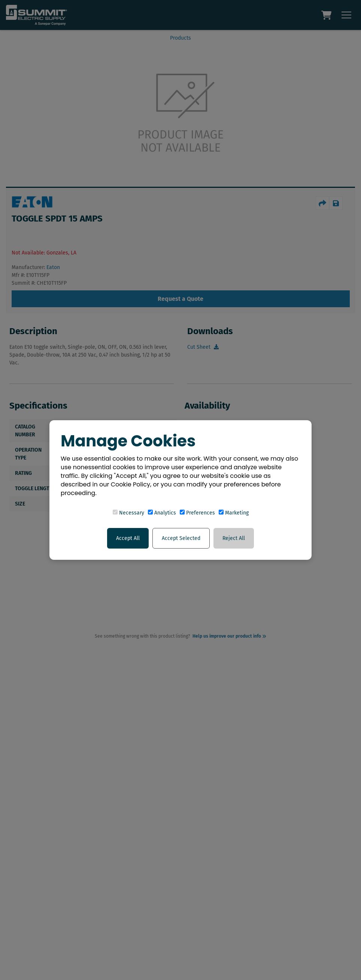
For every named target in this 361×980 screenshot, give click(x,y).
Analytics (162, 513)
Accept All (128, 538)
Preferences (197, 513)
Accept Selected (181, 538)
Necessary (128, 513)
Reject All (234, 538)
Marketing (234, 513)
